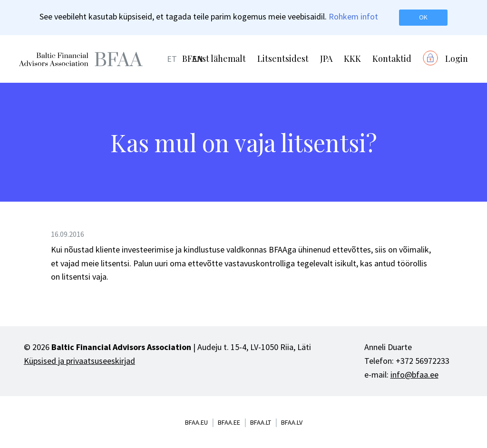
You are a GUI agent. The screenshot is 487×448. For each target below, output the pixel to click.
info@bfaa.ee (414, 375)
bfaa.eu (196, 422)
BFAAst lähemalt (214, 58)
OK (423, 17)
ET (172, 59)
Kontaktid (392, 58)
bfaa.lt (261, 422)
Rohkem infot (353, 16)
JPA (326, 58)
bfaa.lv (292, 422)
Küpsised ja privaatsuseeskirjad (79, 361)
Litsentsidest (283, 58)
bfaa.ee (229, 422)
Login (457, 58)
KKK (352, 58)
